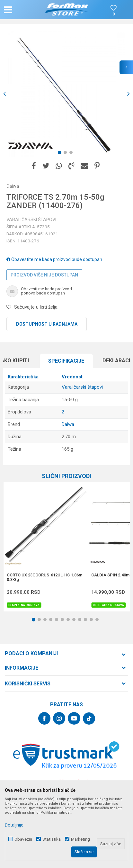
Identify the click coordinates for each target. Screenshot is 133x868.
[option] (66, 94)
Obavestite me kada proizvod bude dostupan (54, 259)
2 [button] (66, 154)
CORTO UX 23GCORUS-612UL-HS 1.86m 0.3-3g (44, 577)
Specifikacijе (66, 361)
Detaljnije (14, 825)
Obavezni (23, 839)
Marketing (80, 839)
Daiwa (68, 424)
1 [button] (61, 154)
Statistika (52, 839)
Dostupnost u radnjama (47, 324)
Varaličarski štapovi (31, 220)
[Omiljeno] (114, 14)
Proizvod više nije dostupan (44, 275)
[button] (23, 10)
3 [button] (72, 154)
